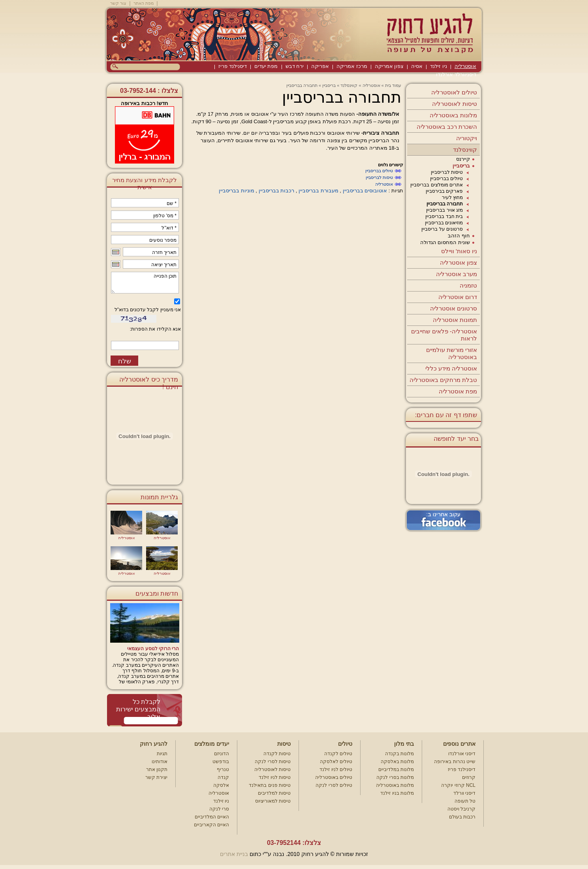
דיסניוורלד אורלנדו (456, 74)
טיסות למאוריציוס (273, 801)
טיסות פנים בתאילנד (270, 785)
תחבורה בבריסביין (445, 204)
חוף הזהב (459, 236)
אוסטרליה (465, 66)
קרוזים (469, 777)
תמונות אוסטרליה (455, 320)
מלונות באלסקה (397, 762)
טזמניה (468, 285)
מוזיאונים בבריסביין (444, 223)
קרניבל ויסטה (461, 809)
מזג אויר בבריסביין (444, 210)
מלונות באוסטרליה (453, 115)
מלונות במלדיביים (396, 769)
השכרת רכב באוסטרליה (447, 127)
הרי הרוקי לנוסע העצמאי (153, 649)
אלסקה (221, 785)
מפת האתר (144, 3)
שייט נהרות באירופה (455, 762)
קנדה (223, 777)
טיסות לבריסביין (447, 172)
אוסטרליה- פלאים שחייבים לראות (444, 335)
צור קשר (118, 3)
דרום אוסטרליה (458, 297)
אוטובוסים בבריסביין (365, 191)
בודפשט (221, 762)
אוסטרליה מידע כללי (451, 368)
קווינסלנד (465, 150)
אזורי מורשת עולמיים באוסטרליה (452, 353)
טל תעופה (465, 801)
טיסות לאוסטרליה (455, 104)
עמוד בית (393, 85)
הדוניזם (222, 754)
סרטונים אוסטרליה (454, 308)
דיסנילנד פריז (233, 66)
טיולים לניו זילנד (336, 769)
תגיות (162, 754)
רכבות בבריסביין (277, 191)
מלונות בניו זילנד (397, 793)
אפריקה (320, 66)
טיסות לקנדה (277, 754)
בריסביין (461, 166)
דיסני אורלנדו (462, 754)
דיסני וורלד (464, 793)
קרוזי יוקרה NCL (458, 785)
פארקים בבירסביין (444, 191)
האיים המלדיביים (212, 817)
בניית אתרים (234, 854)
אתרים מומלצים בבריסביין (437, 185)
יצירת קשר (156, 777)
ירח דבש (295, 66)
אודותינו (160, 762)
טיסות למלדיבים (274, 793)
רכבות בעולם (462, 817)
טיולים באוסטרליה (334, 777)
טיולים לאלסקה (336, 762)
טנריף (223, 769)
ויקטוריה (467, 138)
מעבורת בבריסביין (318, 191)
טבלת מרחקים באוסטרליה (443, 380)
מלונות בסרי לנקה (395, 777)
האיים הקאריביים (211, 825)
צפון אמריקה (389, 66)
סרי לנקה (219, 809)
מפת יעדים (266, 66)
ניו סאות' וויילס (459, 251)
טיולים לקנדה (338, 754)
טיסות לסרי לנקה (273, 762)
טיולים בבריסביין (446, 179)
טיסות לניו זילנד (275, 777)
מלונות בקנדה (399, 754)
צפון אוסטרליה (458, 262)
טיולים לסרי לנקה (334, 785)
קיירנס (463, 159)
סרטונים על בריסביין (442, 229)
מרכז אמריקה (352, 66)
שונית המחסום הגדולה (445, 242)
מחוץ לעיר (452, 197)
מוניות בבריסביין (237, 191)
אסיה (417, 66)
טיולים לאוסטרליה (454, 92)
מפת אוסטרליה (458, 391)
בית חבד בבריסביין (444, 216)
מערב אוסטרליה (456, 274)
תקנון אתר (157, 769)
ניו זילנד (439, 66)
